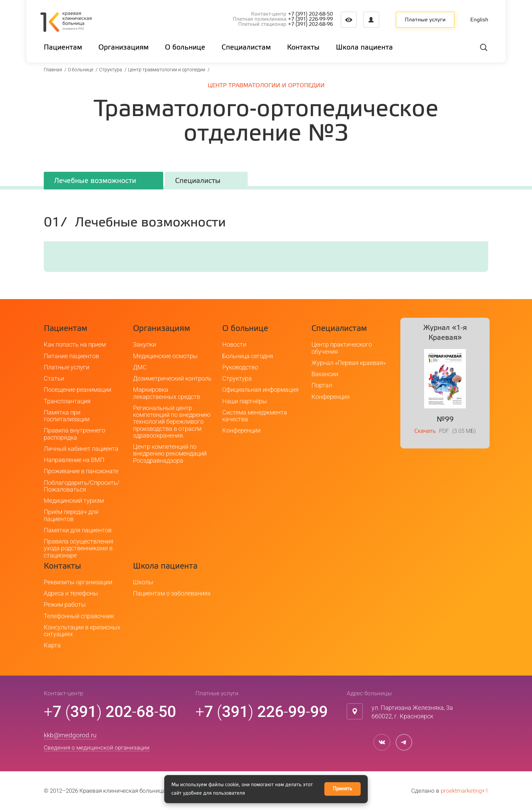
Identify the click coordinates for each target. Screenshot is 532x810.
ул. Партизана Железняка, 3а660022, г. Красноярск (412, 712)
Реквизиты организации (78, 582)
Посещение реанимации (78, 390)
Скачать (425, 431)
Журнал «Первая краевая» (349, 363)
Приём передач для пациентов (71, 515)
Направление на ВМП (74, 460)
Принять (343, 789)
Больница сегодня (248, 356)
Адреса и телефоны (71, 593)
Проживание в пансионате (81, 471)
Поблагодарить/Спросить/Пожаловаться (82, 486)
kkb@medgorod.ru (70, 735)
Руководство (240, 367)
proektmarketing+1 (464, 791)
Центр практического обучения (342, 348)
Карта (52, 645)
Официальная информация (260, 390)
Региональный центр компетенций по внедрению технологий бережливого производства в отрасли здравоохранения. (172, 422)
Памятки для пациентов (78, 530)
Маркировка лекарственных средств (167, 393)
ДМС (140, 367)
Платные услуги (425, 20)
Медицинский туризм (74, 501)
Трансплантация (67, 401)
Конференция (331, 397)
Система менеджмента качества (255, 416)
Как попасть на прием (75, 344)
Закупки (145, 344)
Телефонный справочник (79, 616)
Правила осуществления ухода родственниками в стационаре (79, 548)
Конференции (241, 430)
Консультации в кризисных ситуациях (82, 631)
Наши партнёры (245, 401)
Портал (322, 385)
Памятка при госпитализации (67, 416)
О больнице (81, 70)
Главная (53, 70)
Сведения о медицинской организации (97, 748)
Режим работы (65, 604)
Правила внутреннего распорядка (74, 434)
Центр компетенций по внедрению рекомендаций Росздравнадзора (170, 454)
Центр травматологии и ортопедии (167, 70)
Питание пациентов (71, 356)
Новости (234, 344)
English (479, 20)
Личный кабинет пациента (81, 449)
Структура (111, 70)
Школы (143, 582)
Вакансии (325, 374)
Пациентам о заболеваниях (172, 593)
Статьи (54, 378)
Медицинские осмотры (165, 356)
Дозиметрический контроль (172, 378)
